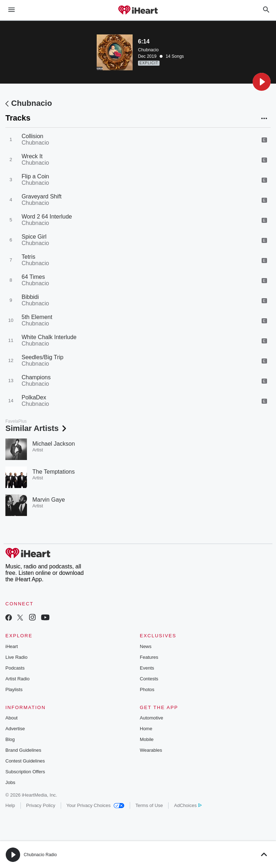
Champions (36, 377)
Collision (32, 136)
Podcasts (15, 668)
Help (10, 805)
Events (147, 668)
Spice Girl (34, 237)
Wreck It (32, 156)
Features (149, 657)
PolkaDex (34, 397)
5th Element (37, 317)
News (146, 646)
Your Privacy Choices (95, 805)
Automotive (151, 718)
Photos (147, 689)
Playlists (14, 689)
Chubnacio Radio (40, 855)
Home (146, 729)
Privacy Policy (41, 805)
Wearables (151, 750)
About (11, 718)
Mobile (147, 739)
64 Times (33, 277)
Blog (10, 739)
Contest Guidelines (25, 761)
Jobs (10, 782)
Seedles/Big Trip (43, 357)
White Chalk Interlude (49, 337)
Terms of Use (149, 805)
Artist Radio (17, 679)
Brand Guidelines (23, 750)
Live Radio (16, 657)
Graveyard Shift (42, 196)
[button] (262, 82)
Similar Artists (37, 428)
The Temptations (54, 472)
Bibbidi (30, 297)
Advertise (15, 729)
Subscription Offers (25, 772)
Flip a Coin (35, 176)
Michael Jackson (54, 444)
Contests (149, 679)
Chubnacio (148, 50)
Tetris (28, 257)
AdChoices (188, 805)
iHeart (12, 646)
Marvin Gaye (49, 500)
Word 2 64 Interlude (47, 217)
